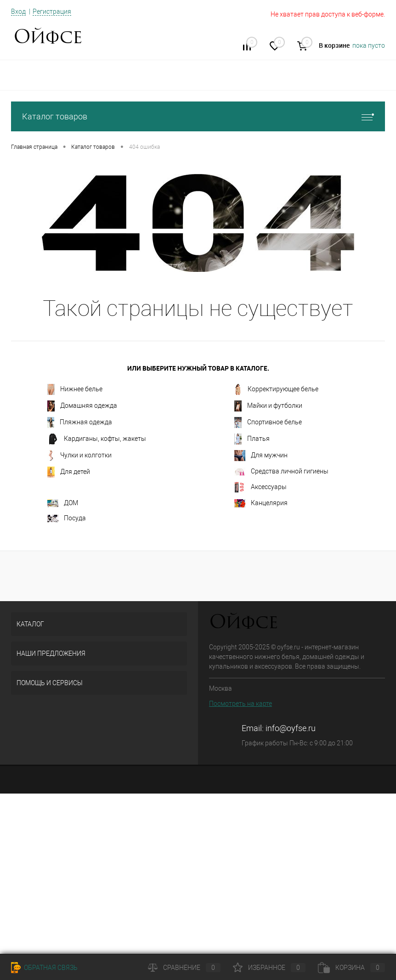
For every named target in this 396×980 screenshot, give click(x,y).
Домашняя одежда (82, 406)
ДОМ (63, 503)
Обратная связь (44, 968)
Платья (252, 439)
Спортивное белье (268, 422)
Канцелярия (261, 503)
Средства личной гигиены (281, 472)
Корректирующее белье (276, 389)
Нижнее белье (75, 389)
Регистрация (52, 11)
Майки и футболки (268, 406)
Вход (18, 11)
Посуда (67, 518)
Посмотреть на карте (240, 704)
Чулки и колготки (79, 456)
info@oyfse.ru (291, 728)
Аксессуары (260, 487)
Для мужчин (261, 456)
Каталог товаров (198, 116)
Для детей (69, 472)
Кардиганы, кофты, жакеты (97, 439)
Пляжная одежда (80, 422)
